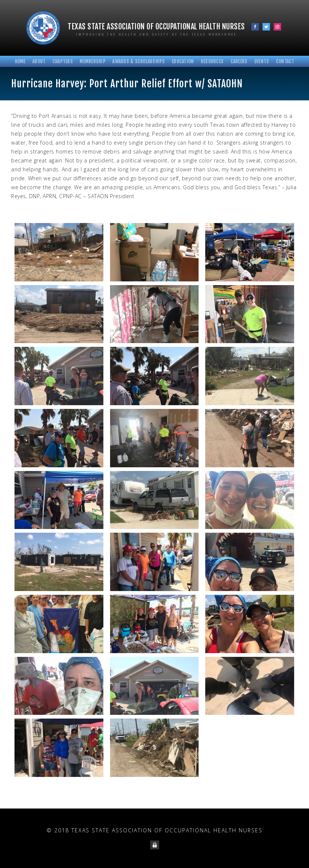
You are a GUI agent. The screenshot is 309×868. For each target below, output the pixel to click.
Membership (93, 61)
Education (183, 61)
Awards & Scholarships (139, 61)
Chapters (63, 61)
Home (20, 61)
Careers (239, 61)
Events (262, 61)
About (39, 61)
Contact (285, 61)
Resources (212, 61)
